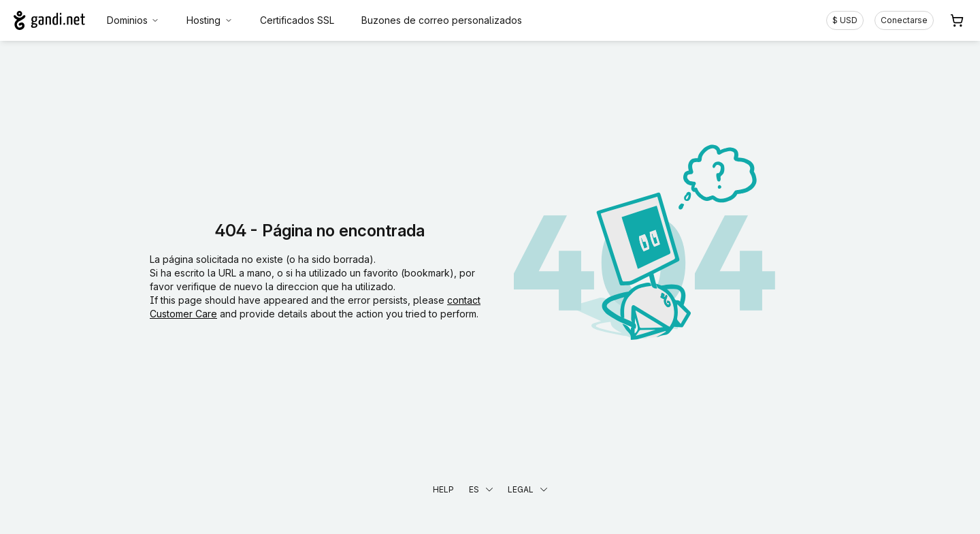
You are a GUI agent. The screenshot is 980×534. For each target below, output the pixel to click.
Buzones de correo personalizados (442, 20)
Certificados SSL (297, 20)
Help (443, 489)
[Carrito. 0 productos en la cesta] (957, 20)
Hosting (210, 20)
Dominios (133, 20)
